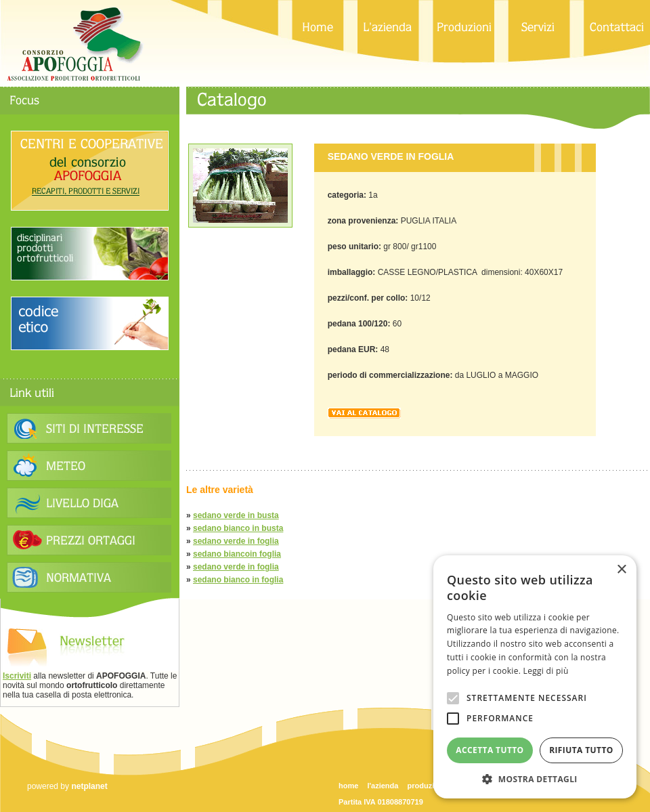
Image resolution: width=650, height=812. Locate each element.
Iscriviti (17, 676)
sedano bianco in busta (238, 528)
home (348, 786)
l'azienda (383, 786)
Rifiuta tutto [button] (581, 750)
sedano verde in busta (236, 515)
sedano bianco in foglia (238, 580)
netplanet (89, 786)
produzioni (427, 786)
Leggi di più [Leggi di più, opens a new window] (546, 671)
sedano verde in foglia (236, 541)
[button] (535, 778)
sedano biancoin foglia (237, 554)
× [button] (621, 570)
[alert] (535, 677)
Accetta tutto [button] (490, 750)
